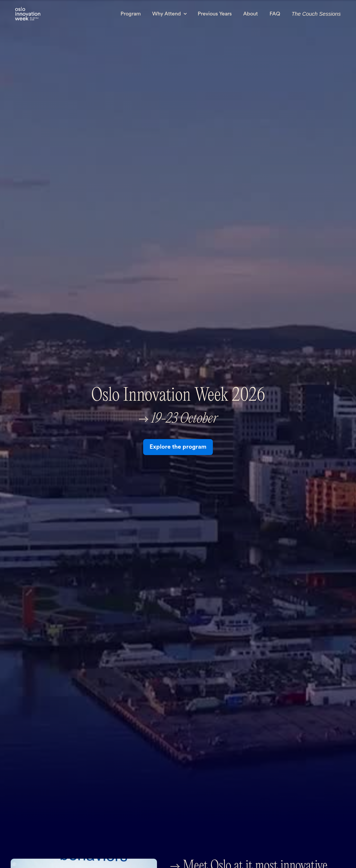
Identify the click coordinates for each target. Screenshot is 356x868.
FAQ (275, 14)
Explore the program (178, 447)
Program (131, 14)
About (251, 14)
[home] (28, 14)
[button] (169, 14)
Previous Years (215, 14)
